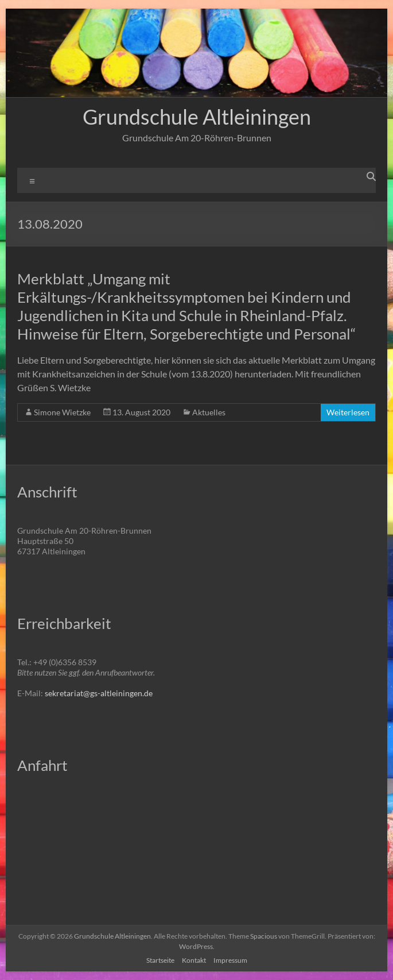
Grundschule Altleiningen (197, 117)
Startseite (160, 960)
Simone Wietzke (62, 412)
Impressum (230, 960)
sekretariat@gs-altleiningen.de (99, 693)
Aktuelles (209, 412)
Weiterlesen (348, 412)
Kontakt (194, 960)
